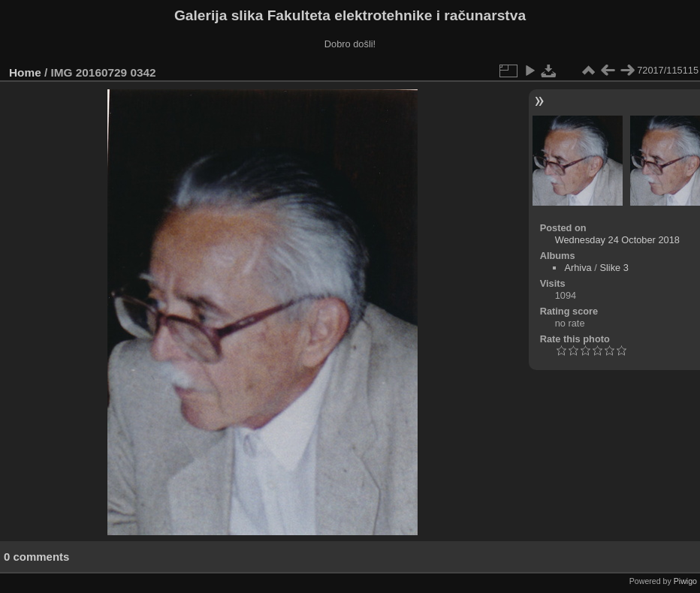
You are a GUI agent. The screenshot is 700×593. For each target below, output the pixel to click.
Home (25, 72)
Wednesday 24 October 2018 (617, 240)
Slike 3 (614, 268)
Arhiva (578, 268)
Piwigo (685, 581)
